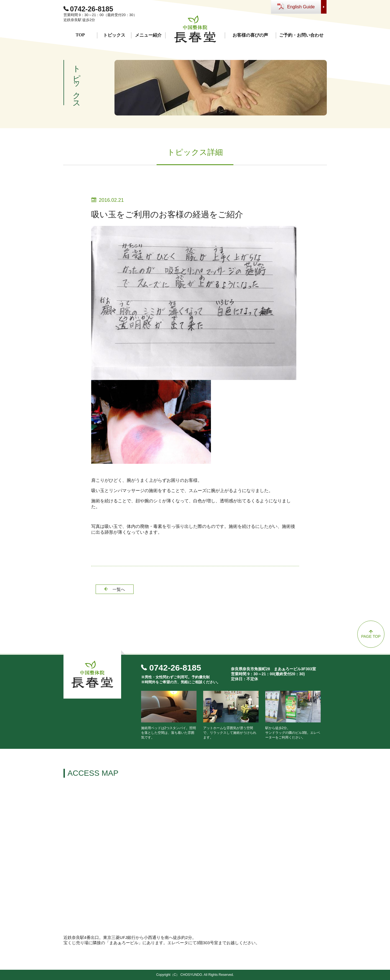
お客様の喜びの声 (250, 35)
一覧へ (119, 589)
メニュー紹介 (148, 35)
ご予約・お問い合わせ (301, 35)
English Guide (301, 7)
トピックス (114, 35)
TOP (80, 35)
